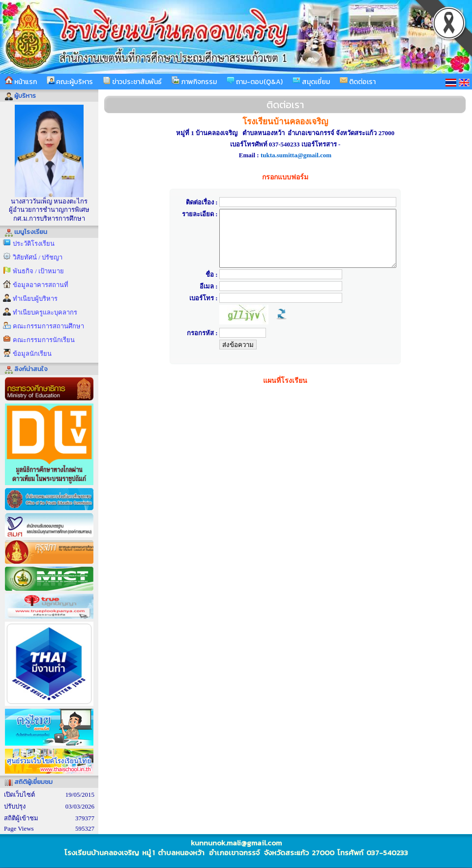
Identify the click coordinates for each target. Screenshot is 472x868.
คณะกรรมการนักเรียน (44, 340)
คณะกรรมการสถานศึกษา (48, 326)
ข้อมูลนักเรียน (32, 354)
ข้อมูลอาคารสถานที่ (41, 285)
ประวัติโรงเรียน (34, 244)
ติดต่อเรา (358, 82)
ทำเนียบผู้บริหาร (35, 299)
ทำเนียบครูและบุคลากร (45, 312)
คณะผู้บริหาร (70, 82)
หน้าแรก (21, 82)
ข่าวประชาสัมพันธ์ (132, 82)
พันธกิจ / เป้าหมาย (38, 271)
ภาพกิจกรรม (194, 82)
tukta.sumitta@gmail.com (296, 155)
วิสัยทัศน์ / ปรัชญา (38, 257)
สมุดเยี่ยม (311, 82)
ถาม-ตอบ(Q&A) (255, 82)
